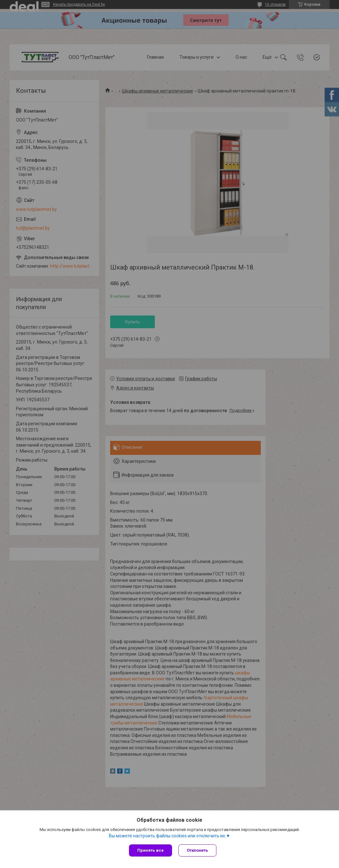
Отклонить (197, 850)
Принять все (151, 850)
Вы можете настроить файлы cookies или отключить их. (167, 836)
